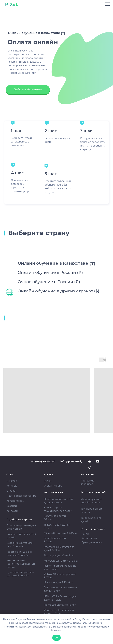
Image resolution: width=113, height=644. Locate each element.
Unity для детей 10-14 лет (59, 582)
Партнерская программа (21, 496)
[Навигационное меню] (107, 4)
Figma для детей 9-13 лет (59, 556)
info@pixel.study (71, 461)
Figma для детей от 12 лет (60, 605)
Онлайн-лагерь (53, 486)
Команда (12, 486)
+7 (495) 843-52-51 (43, 461)
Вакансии (12, 506)
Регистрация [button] (89, 538)
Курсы (48, 481)
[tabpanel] (56, 401)
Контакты (12, 511)
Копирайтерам (15, 501)
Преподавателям (92, 542)
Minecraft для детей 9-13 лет (61, 561)
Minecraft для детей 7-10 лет (61, 533)
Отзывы (11, 491)
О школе (12, 481)
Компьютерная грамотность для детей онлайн (21, 564)
